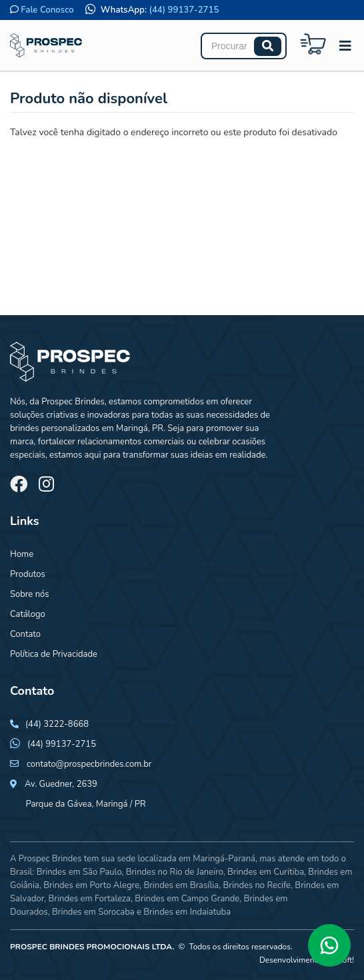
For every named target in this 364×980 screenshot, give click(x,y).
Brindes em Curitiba (266, 872)
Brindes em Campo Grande (187, 899)
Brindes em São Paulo (79, 872)
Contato (25, 634)
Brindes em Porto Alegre (91, 885)
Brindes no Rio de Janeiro (175, 872)
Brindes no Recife (257, 885)
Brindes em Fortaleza (90, 899)
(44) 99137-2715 (184, 10)
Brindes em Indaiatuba (187, 912)
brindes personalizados (55, 428)
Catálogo (28, 614)
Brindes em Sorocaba (93, 912)
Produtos (28, 574)
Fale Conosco (47, 10)
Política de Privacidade (54, 654)
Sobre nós (30, 594)
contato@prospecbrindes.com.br (89, 764)
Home (22, 554)
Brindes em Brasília (181, 885)
